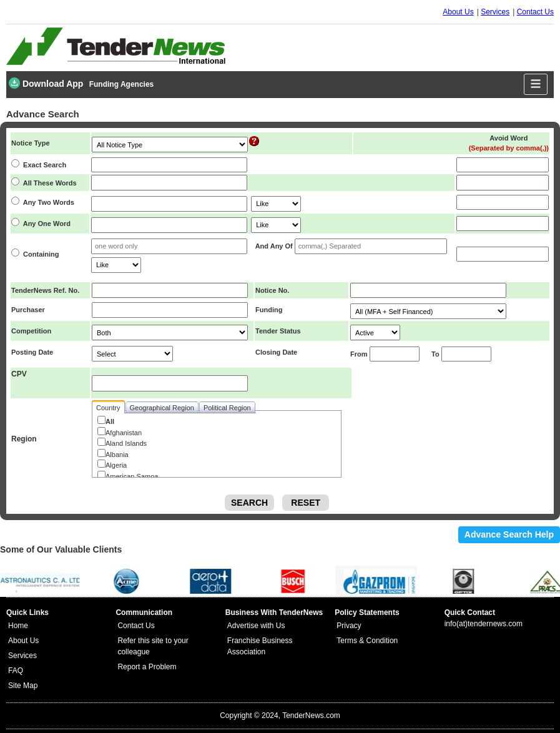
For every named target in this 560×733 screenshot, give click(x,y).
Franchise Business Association (260, 646)
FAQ (16, 671)
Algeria (116, 465)
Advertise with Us (256, 626)
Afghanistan (124, 433)
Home (18, 626)
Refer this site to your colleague (153, 646)
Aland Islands (126, 443)
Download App (46, 83)
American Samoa (132, 476)
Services (495, 12)
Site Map (23, 686)
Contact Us (535, 12)
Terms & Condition (367, 641)
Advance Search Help (509, 534)
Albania (117, 455)
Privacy (349, 626)
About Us (458, 12)
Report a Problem (147, 667)
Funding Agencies (122, 84)
